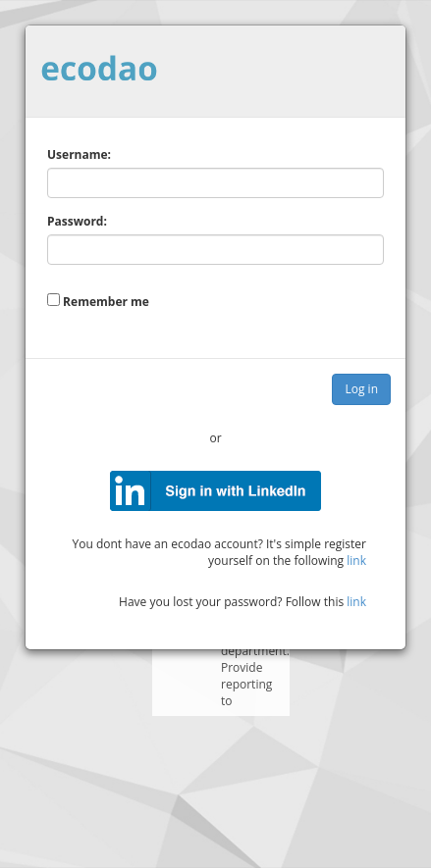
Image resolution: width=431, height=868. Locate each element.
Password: (77, 221)
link (356, 561)
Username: (79, 154)
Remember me (98, 302)
